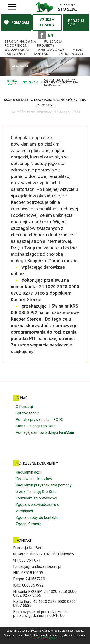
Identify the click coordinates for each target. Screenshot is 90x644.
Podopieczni (17, 46)
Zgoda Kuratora (28, 524)
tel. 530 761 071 (27, 560)
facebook (42, 35)
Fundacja (54, 42)
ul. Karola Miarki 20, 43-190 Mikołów (44, 554)
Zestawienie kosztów (34, 479)
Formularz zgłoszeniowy (36, 498)
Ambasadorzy (51, 50)
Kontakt (42, 54)
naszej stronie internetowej (44, 241)
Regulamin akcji (29, 472)
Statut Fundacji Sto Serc (36, 426)
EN (51, 35)
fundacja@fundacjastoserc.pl (37, 567)
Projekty (46, 46)
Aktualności (71, 54)
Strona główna (20, 42)
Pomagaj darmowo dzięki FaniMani (45, 433)
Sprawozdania (27, 413)
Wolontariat (17, 50)
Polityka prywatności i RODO (40, 420)
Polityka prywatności (45, 638)
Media (78, 50)
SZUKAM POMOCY (47, 23)
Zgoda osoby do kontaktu (37, 518)
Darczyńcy (15, 54)
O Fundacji (24, 407)
